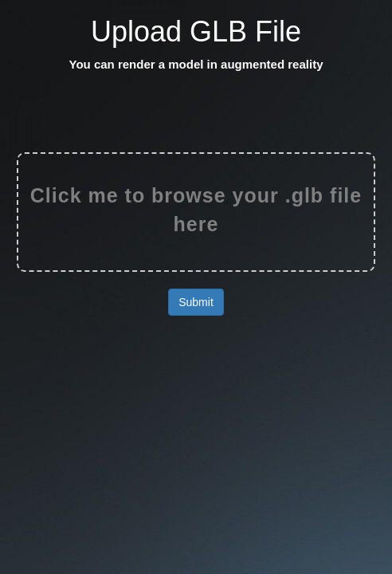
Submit (196, 302)
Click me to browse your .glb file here (196, 210)
